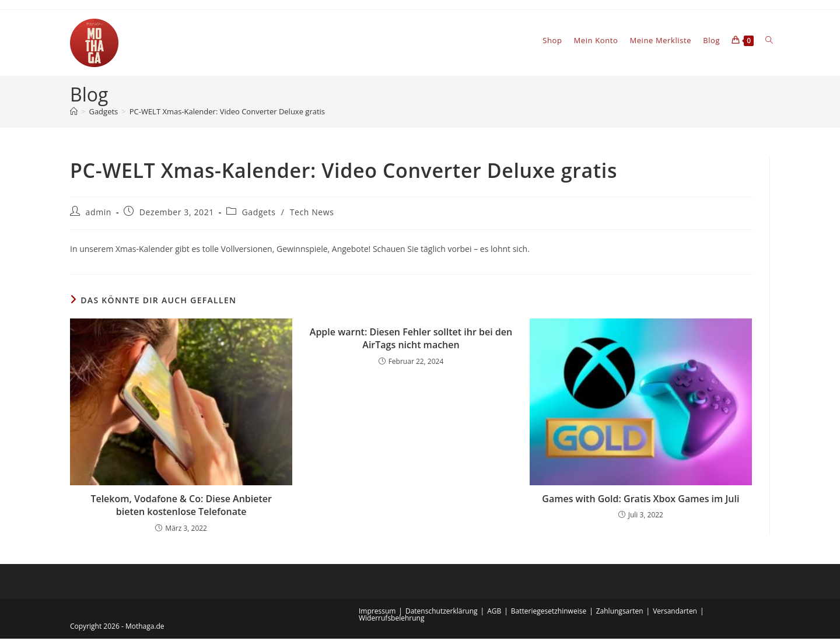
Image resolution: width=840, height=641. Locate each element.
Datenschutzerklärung (442, 613)
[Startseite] (74, 114)
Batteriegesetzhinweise (549, 613)
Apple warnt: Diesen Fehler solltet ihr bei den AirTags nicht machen (411, 341)
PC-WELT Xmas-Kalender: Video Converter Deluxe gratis (227, 114)
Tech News (312, 214)
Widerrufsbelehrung (391, 620)
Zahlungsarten (620, 613)
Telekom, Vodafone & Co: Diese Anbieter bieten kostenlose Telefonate (181, 507)
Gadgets (259, 214)
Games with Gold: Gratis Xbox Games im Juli (640, 501)
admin (99, 214)
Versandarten (675, 613)
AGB (494, 613)
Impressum (377, 613)
